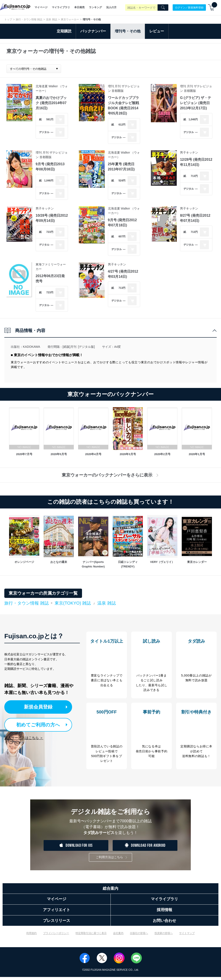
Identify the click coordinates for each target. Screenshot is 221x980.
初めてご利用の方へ (39, 724)
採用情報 (164, 913)
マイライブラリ (61, 7)
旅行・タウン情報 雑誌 (29, 19)
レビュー (157, 31)
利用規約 (32, 936)
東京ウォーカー (70, 19)
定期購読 (64, 31)
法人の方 (111, 7)
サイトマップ (187, 936)
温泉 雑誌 (51, 19)
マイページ (41, 7)
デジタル (44, 132)
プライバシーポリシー (56, 936)
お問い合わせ (164, 924)
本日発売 (79, 7)
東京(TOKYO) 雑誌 (73, 603)
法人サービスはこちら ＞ (24, 737)
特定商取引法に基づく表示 (91, 936)
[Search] (163, 8)
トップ (8, 19)
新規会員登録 (43, 707)
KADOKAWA (32, 347)
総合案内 (110, 891)
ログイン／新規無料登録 (189, 7)
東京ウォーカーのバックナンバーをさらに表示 (111, 475)
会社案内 (118, 936)
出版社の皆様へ (139, 936)
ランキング (95, 7)
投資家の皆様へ (164, 936)
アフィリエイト (57, 913)
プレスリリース (57, 924)
